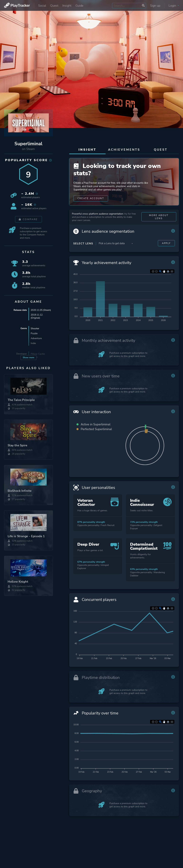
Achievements (124, 150)
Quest (54, 6)
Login (174, 6)
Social (42, 6)
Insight (67, 6)
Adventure (36, 342)
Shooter (35, 332)
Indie (33, 347)
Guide (79, 6)
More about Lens (159, 226)
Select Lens (83, 253)
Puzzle (34, 337)
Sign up (155, 6)
